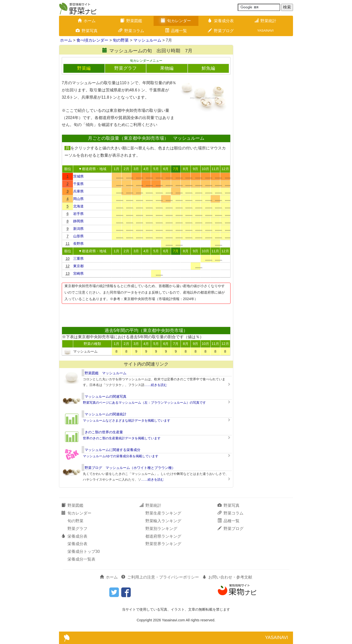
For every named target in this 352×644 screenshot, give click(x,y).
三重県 (78, 258)
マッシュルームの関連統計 (106, 414)
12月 (225, 169)
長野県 (78, 244)
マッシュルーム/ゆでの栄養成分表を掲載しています (121, 456)
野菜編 (84, 68)
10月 (205, 169)
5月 (156, 169)
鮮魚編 (208, 68)
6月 (166, 169)
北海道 (78, 206)
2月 (126, 169)
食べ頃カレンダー (92, 40)
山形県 (78, 236)
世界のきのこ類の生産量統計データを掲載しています (122, 438)
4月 (146, 169)
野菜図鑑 (131, 21)
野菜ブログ (221, 31)
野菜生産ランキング (163, 513)
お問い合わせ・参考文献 (227, 577)
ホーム (87, 21)
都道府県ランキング (163, 536)
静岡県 (78, 221)
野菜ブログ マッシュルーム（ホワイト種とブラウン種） (130, 468)
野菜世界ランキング (163, 544)
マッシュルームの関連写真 (106, 396)
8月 (186, 169)
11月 (215, 169)
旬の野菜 (121, 40)
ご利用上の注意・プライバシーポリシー (160, 577)
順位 (68, 169)
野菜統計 (265, 21)
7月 (176, 169)
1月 (117, 169)
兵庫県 (78, 191)
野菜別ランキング (161, 529)
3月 (136, 169)
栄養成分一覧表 (81, 559)
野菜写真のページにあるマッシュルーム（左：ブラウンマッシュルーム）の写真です (144, 403)
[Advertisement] (146, 314)
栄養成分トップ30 (84, 551)
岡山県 (78, 199)
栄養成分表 (221, 21)
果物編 (167, 68)
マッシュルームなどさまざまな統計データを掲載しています (127, 420)
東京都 (78, 266)
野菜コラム (131, 31)
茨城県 (78, 176)
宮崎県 (78, 273)
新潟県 (78, 229)
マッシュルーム (147, 40)
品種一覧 (176, 31)
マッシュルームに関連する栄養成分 (113, 450)
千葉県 (78, 184)
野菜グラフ (125, 68)
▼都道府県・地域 (92, 169)
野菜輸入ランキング (163, 521)
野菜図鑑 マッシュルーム (106, 373)
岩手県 (78, 214)
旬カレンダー (176, 21)
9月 (195, 169)
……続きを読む (156, 385)
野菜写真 (87, 31)
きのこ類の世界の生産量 (104, 432)
